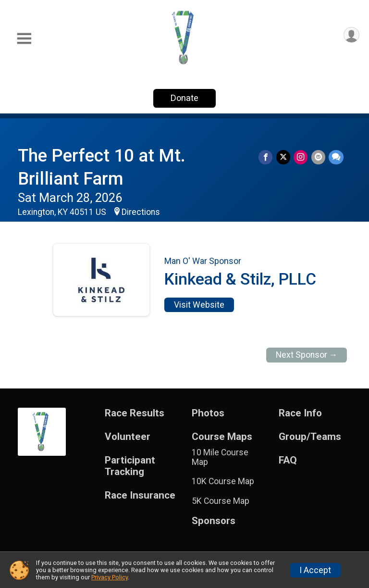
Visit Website (199, 305)
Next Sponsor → (307, 355)
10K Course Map (223, 481)
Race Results (135, 413)
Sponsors (214, 521)
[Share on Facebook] (268, 157)
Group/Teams (310, 437)
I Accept (315, 570)
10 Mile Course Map (220, 457)
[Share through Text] (336, 157)
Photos (208, 413)
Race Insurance (140, 495)
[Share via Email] (319, 157)
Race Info (300, 413)
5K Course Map (221, 501)
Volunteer (128, 437)
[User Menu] (351, 36)
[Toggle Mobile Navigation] (24, 39)
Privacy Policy (110, 577)
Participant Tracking (130, 466)
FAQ (288, 460)
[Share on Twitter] (285, 157)
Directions (141, 212)
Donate (184, 98)
